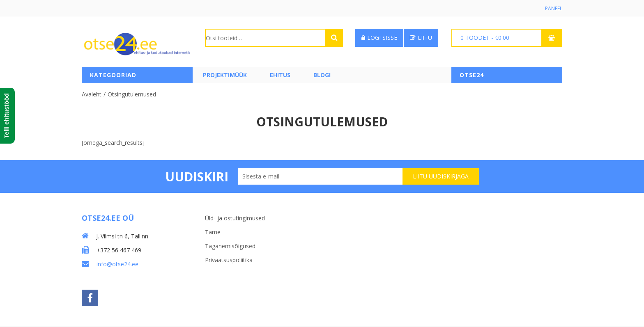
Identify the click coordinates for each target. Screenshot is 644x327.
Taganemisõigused (230, 246)
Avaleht (92, 94)
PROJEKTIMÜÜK (225, 75)
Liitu (421, 38)
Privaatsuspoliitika (229, 260)
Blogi (322, 75)
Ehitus (280, 75)
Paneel (554, 8)
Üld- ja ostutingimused (235, 218)
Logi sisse (379, 38)
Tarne (213, 232)
